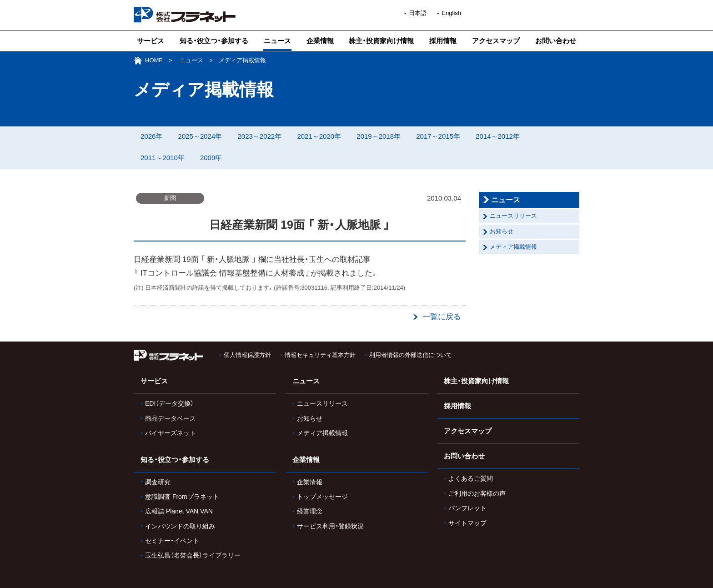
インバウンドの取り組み (180, 526)
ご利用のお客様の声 (477, 493)
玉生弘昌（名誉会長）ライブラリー (193, 555)
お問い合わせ (556, 41)
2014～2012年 (498, 136)
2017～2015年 (438, 136)
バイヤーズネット (171, 433)
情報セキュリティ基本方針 (320, 355)
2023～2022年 (259, 136)
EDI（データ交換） (169, 403)
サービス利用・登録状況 (330, 526)
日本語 (418, 13)
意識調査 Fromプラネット (182, 497)
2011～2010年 (163, 158)
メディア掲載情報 (513, 247)
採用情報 (443, 41)
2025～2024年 (200, 136)
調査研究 (158, 482)
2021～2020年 (319, 136)
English (451, 13)
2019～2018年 (379, 136)
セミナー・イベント (172, 541)
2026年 (151, 136)
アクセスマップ (496, 41)
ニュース (277, 41)
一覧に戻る (442, 317)
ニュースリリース (513, 216)
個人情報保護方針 (247, 355)
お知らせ (502, 231)
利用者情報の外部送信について (411, 355)
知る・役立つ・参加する (214, 41)
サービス (151, 41)
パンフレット (467, 508)
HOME (154, 60)
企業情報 (320, 41)
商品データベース (171, 418)
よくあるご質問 (471, 478)
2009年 (211, 158)
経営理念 (310, 511)
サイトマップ (467, 523)
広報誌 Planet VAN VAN (179, 511)
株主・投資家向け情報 (381, 41)
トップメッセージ (322, 497)
